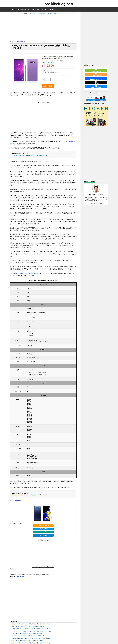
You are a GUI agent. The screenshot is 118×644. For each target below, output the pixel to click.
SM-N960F (37, 576)
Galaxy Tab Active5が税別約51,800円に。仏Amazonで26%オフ (28, 638)
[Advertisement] (43, 28)
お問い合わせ (53, 9)
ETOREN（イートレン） (39, 94)
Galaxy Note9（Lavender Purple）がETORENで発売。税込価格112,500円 (41, 48)
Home (13, 9)
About (44, 9)
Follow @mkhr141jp (96, 203)
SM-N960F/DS (45, 576)
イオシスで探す (43, 537)
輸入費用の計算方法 (23, 9)
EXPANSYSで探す (43, 531)
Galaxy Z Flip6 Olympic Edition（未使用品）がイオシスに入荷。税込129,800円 (32, 640)
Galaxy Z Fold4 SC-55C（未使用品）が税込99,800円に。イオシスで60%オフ (31, 630)
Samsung (29, 576)
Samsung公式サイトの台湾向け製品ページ (28, 275)
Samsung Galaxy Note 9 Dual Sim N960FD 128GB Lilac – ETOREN (30, 157)
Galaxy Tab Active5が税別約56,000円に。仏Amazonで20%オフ (28, 642)
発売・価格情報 (21, 578)
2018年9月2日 (21, 42)
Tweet (12, 570)
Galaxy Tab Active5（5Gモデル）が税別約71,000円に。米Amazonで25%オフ (31, 633)
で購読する (96, 70)
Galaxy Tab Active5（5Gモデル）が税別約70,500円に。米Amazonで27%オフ (31, 626)
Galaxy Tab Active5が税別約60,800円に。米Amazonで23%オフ (28, 635)
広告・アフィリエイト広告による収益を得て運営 (43, 14)
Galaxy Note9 (21, 576)
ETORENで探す (43, 534)
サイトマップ (35, 9)
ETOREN (18, 503)
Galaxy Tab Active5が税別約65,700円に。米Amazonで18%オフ (28, 628)
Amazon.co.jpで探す (43, 527)
